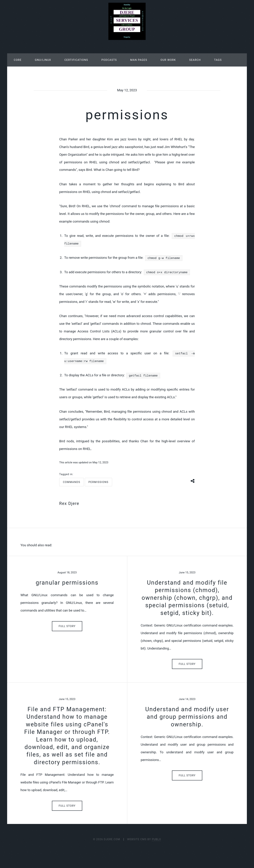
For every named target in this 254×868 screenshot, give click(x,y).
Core (18, 60)
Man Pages (139, 60)
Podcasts (109, 60)
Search (195, 60)
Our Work (168, 60)
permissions (98, 482)
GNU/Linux (43, 60)
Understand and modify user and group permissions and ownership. (187, 717)
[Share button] (193, 480)
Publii (156, 839)
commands (72, 482)
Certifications (76, 60)
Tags (218, 60)
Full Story (67, 626)
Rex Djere (69, 503)
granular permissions (67, 583)
